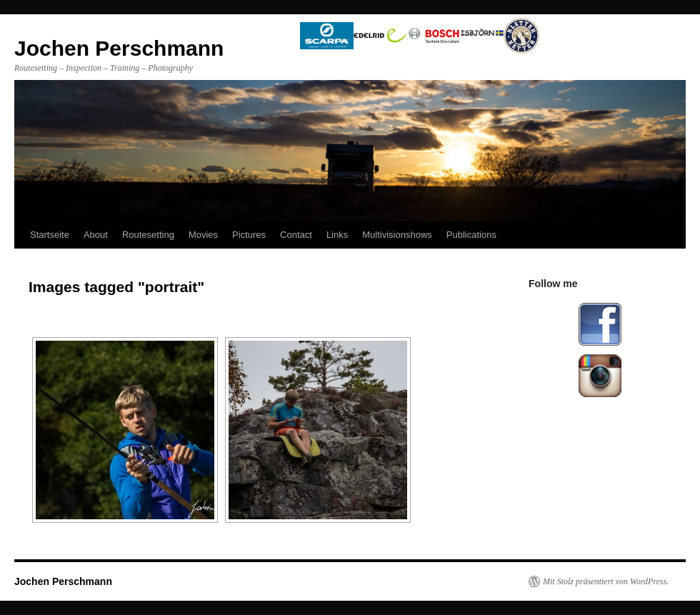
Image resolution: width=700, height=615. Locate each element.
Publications (471, 235)
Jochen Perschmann (63, 581)
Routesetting (148, 235)
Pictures (249, 235)
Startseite (50, 235)
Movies (203, 235)
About (96, 235)
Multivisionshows (397, 235)
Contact (296, 235)
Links (337, 235)
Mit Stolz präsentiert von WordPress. (606, 581)
